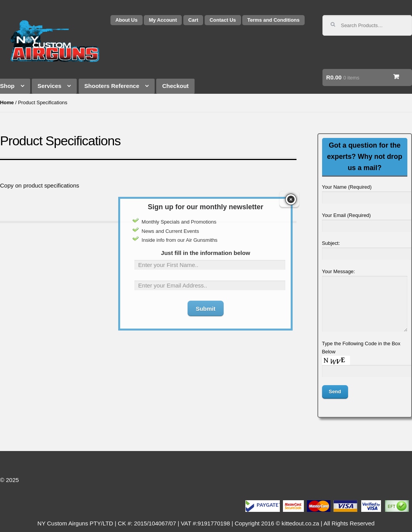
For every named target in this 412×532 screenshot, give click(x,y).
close (291, 190)
